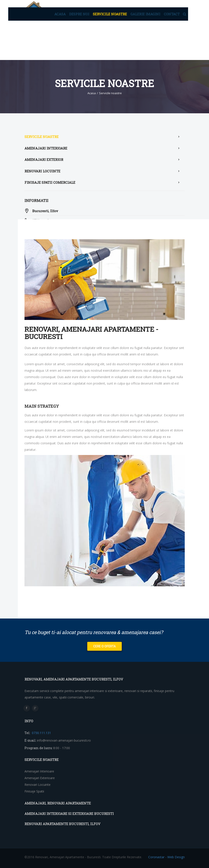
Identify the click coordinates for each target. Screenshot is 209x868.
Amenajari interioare (46, 148)
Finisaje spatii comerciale (50, 182)
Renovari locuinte (42, 171)
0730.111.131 (41, 733)
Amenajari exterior (44, 160)
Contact (172, 14)
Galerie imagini (145, 14)
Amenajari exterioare (40, 778)
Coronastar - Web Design (166, 857)
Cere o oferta (104, 646)
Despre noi (79, 14)
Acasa (60, 14)
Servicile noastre (110, 14)
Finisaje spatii (34, 791)
